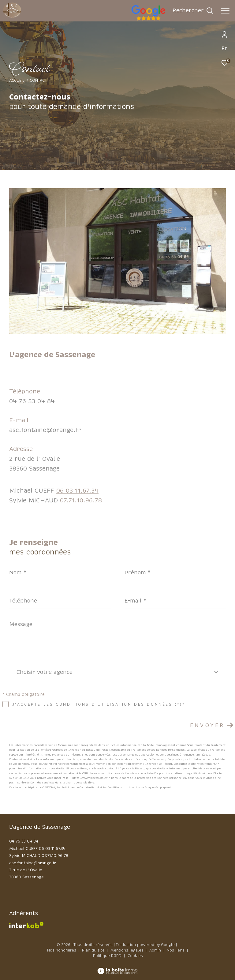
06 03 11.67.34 (77, 491)
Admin (156, 950)
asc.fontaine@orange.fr (45, 430)
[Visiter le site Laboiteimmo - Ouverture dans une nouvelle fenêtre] (117, 967)
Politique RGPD (107, 956)
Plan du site (94, 950)
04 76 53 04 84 (32, 401)
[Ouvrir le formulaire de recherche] (193, 11)
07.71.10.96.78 (81, 500)
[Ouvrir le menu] (225, 11)
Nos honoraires (62, 950)
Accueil (17, 81)
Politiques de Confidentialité (80, 787)
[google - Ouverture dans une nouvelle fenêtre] (173, 20)
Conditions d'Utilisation (124, 787)
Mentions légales (128, 950)
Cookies (135, 956)
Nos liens (176, 950)
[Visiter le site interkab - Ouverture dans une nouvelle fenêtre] (26, 925)
